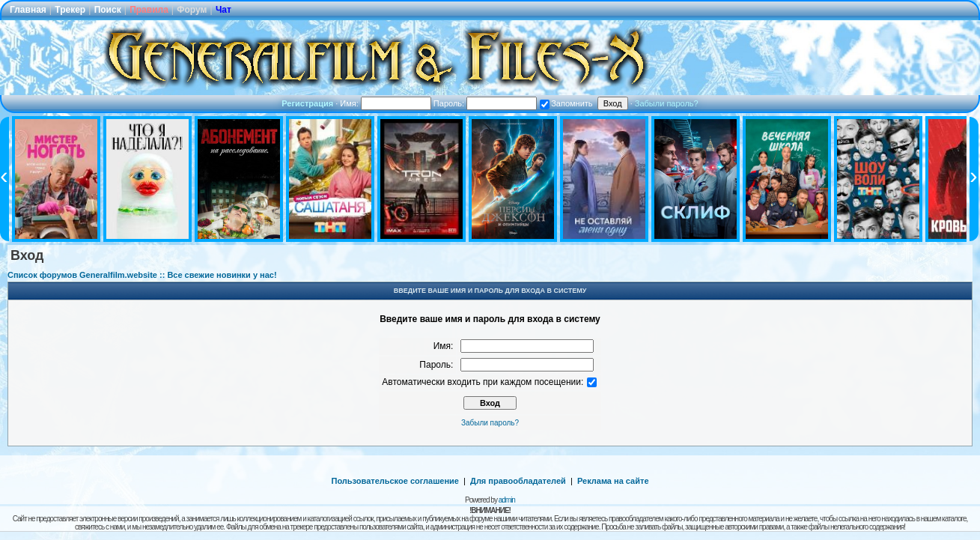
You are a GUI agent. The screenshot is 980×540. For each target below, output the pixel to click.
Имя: (386, 103)
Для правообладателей (518, 481)
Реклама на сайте (613, 481)
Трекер (70, 10)
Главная (28, 10)
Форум (192, 10)
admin (507, 500)
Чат (223, 10)
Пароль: (485, 103)
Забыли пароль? (667, 103)
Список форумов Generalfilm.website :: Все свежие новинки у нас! (142, 275)
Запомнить (566, 103)
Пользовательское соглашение (395, 481)
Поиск (108, 10)
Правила (149, 10)
